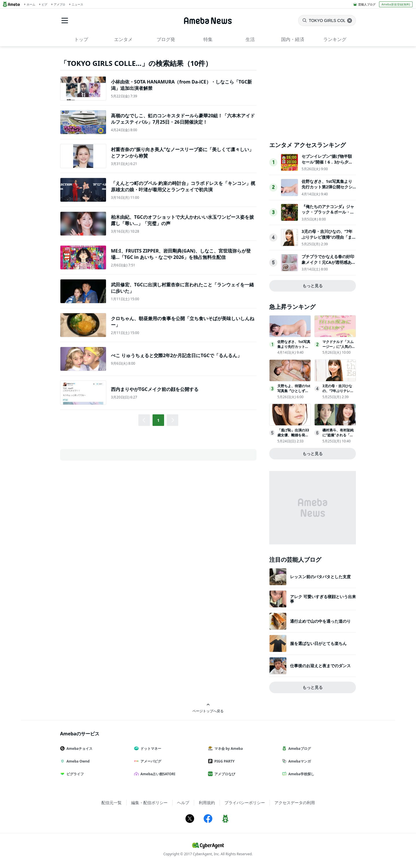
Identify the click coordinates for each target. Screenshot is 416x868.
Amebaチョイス (79, 749)
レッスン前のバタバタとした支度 (320, 577)
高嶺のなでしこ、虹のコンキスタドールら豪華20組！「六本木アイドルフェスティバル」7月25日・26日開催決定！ (183, 119)
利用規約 (207, 803)
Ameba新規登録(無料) (396, 4)
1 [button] (158, 420)
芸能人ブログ (367, 4)
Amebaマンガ (299, 761)
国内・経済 (293, 39)
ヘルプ (183, 803)
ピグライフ (74, 774)
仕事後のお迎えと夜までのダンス (320, 666)
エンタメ (123, 39)
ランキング (335, 39)
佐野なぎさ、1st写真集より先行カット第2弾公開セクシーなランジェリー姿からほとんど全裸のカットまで (328, 190)
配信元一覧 (112, 803)
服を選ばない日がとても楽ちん (318, 643)
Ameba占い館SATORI (157, 774)
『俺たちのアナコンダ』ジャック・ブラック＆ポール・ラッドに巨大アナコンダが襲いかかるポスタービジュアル (328, 215)
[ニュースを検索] (327, 21)
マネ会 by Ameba (228, 749)
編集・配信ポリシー (149, 803)
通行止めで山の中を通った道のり (320, 621)
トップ (81, 39)
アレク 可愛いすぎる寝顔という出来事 (323, 599)
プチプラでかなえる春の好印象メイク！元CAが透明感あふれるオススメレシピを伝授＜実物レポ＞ (329, 265)
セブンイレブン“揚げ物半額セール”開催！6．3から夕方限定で (327, 162)
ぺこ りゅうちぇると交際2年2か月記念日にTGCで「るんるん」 (176, 355)
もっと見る (313, 286)
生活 (250, 39)
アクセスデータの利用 (295, 803)
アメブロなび (224, 774)
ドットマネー (150, 749)
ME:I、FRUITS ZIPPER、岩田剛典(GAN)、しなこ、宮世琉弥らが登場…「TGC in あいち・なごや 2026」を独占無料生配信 (181, 254)
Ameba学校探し (300, 774)
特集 (208, 39)
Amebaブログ (299, 749)
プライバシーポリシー (245, 803)
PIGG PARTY (224, 761)
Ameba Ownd (77, 761)
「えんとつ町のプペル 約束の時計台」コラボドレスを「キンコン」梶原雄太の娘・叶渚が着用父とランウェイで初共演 (183, 186)
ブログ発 (166, 39)
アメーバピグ (150, 761)
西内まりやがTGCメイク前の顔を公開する (155, 389)
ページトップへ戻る (208, 708)
